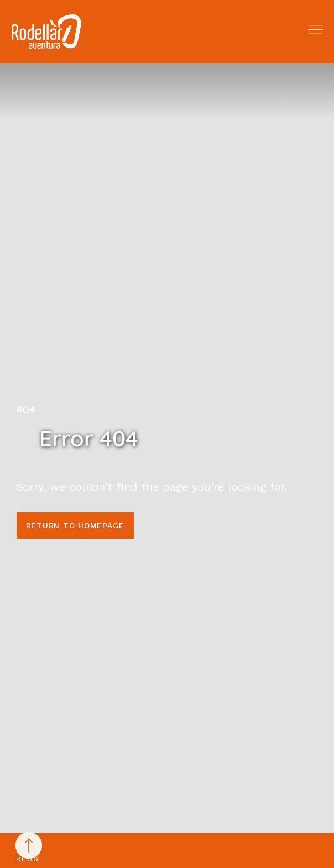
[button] (315, 30)
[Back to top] (29, 845)
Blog (28, 859)
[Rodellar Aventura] (46, 32)
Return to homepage (75, 526)
